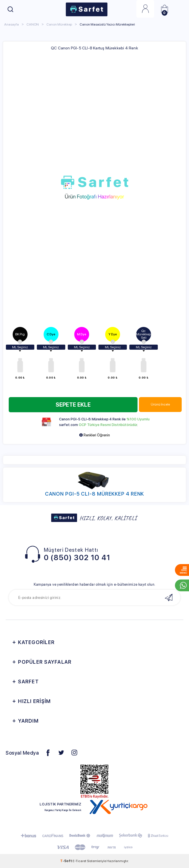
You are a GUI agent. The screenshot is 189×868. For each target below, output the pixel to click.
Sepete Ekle (73, 405)
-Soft (66, 861)
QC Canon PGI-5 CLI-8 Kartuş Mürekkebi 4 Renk (94, 48)
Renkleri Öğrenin (95, 435)
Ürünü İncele (160, 404)
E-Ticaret (79, 861)
